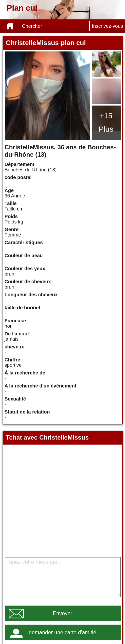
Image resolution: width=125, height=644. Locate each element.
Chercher (32, 26)
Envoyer (62, 613)
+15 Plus (106, 122)
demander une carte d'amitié (62, 632)
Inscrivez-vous (107, 26)
